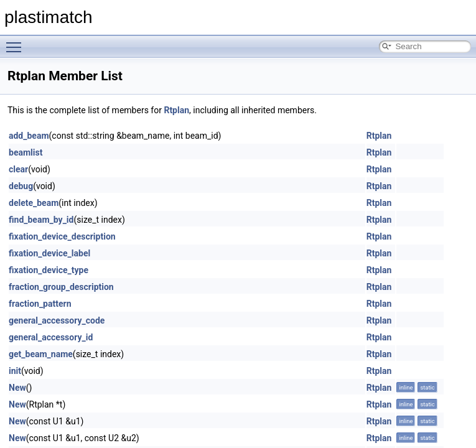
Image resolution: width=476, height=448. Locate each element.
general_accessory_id (51, 337)
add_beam (29, 136)
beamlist (26, 152)
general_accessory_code (57, 320)
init (15, 371)
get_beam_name (41, 354)
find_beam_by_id (41, 220)
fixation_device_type (49, 270)
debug (21, 186)
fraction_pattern (40, 304)
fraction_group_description (61, 287)
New (17, 388)
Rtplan (176, 110)
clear (18, 169)
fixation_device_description (62, 236)
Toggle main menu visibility (17, 42)
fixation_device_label (49, 253)
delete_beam (34, 203)
